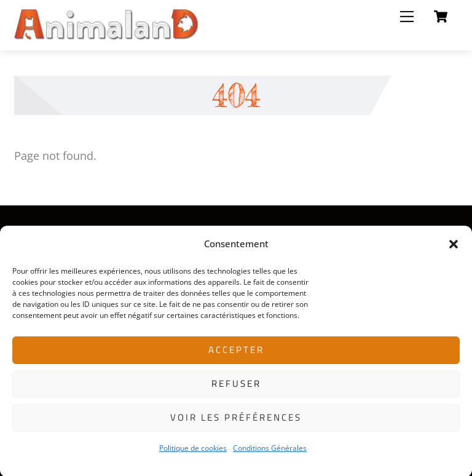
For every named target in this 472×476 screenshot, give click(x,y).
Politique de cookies (193, 452)
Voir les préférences (236, 422)
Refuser (236, 388)
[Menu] (407, 17)
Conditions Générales (270, 452)
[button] (454, 248)
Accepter (236, 354)
